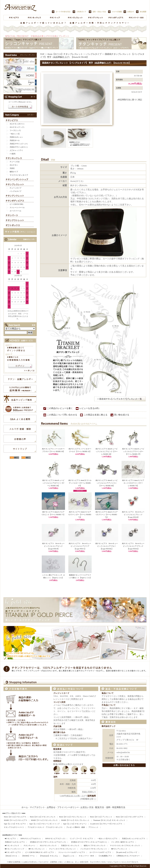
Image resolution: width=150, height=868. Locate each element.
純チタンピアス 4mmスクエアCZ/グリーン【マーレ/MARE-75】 (107, 514)
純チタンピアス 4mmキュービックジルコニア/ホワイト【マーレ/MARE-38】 (53, 483)
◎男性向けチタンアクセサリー (128, 856)
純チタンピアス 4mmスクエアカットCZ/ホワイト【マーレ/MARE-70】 (133, 483)
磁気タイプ (14, 172)
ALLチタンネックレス (48, 845)
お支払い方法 (87, 807)
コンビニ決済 (59, 702)
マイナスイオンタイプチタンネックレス (125, 845)
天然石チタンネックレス (70, 845)
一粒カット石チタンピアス (107, 839)
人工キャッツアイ (16, 150)
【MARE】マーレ (28, 856)
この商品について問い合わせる (62, 415)
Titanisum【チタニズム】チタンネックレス (109, 820)
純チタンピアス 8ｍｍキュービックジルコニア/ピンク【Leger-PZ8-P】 (53, 546)
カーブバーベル (15, 211)
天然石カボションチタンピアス (134, 839)
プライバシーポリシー (68, 807)
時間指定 (57, 761)
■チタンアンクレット (119, 849)
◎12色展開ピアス (105, 856)
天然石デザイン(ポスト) (19, 147)
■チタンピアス (10, 839)
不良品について (109, 705)
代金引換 (57, 726)
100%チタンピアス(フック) (55, 839)
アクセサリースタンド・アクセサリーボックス (45, 827)
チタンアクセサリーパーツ (14, 827)
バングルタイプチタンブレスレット (94, 849)
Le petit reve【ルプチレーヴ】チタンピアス (106, 824)
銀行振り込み (59, 732)
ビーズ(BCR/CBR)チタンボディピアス (39, 852)
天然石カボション (16, 137)
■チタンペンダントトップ (14, 849)
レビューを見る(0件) (89, 408)
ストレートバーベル (17, 207)
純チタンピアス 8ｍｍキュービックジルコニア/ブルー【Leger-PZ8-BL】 (107, 546)
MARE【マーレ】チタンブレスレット (75, 820)
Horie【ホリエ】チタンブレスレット (65, 54)
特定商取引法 (119, 807)
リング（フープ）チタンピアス (81, 839)
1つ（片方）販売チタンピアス (123, 842)
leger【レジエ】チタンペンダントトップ (44, 824)
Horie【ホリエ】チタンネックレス (43, 817)
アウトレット (93, 827)
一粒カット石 (15, 134)
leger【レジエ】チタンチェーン (75, 824)
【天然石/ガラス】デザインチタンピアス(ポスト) (89, 842)
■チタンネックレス (12, 845)
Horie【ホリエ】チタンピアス (15, 817)
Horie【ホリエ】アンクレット (101, 817)
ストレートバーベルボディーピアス (72, 852)
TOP (42, 54)
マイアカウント (37, 807)
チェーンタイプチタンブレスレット (63, 849)
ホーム (25, 807)
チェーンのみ (15, 162)
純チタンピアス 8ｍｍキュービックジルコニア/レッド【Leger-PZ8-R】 (133, 514)
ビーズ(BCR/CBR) (16, 204)
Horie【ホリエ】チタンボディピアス (130, 817)
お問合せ (51, 807)
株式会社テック (109, 726)
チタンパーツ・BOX (86, 856)
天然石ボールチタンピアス (15, 842)
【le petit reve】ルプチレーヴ (126, 852)
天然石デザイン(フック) (19, 144)
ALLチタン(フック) (17, 127)
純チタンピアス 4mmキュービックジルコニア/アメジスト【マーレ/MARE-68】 (107, 483)
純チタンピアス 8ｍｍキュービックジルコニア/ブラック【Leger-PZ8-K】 (133, 546)
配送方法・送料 (103, 807)
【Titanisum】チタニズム (49, 856)
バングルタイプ (15, 191)
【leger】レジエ (68, 856)
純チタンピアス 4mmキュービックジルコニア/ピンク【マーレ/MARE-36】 (107, 451)
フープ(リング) (15, 130)
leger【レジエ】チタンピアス (15, 824)
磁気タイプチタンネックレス (95, 845)
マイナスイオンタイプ (19, 175)
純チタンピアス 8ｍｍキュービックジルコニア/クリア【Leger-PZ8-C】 (80, 546)
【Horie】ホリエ (11, 856)
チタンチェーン (29, 845)
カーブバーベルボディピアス (100, 852)
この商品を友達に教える (96, 415)
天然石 (12, 168)
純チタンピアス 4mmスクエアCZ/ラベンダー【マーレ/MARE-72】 (80, 514)
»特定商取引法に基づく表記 (130, 100)
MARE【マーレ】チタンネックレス (44, 820)
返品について (108, 693)
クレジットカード (61, 693)
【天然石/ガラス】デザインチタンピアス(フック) (48, 842)
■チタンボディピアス (13, 852)
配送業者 (57, 749)
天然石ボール (15, 140)
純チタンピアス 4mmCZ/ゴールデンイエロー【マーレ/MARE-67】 (80, 483)
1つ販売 (13, 154)
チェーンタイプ (15, 188)
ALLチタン (14, 165)
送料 (55, 777)
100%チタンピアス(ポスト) (30, 839)
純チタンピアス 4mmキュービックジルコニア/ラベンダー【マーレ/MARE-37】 (133, 451)
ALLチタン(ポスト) (17, 124)
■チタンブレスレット (37, 849)
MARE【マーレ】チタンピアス (16, 820)
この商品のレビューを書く (60, 408)
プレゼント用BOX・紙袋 (75, 827)
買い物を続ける (122, 415)
